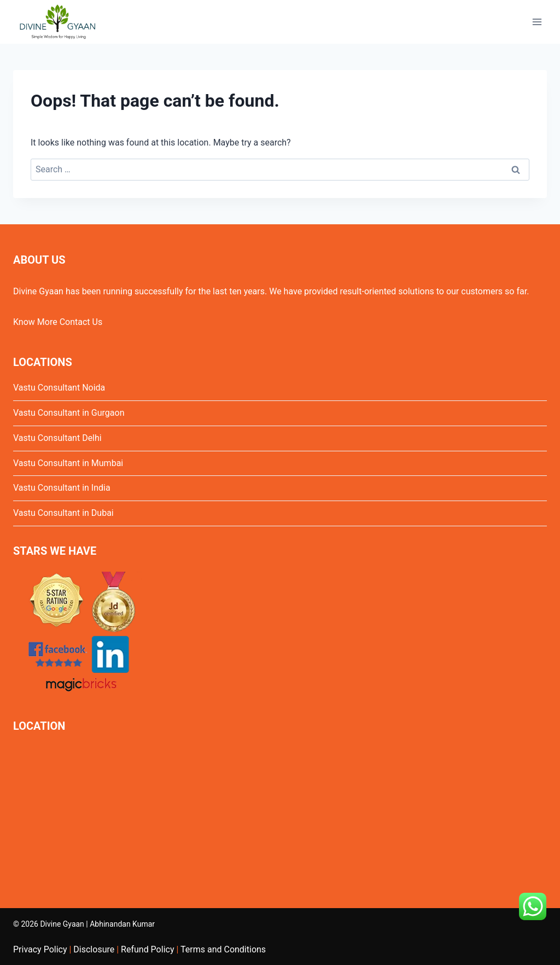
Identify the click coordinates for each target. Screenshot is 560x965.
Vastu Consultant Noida (59, 388)
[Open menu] (537, 22)
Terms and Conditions (223, 949)
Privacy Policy (40, 949)
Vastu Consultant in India (62, 488)
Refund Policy (147, 949)
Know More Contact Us (58, 322)
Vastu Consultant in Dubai (63, 513)
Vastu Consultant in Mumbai (68, 463)
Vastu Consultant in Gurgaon (69, 413)
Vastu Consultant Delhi (57, 438)
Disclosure (94, 949)
